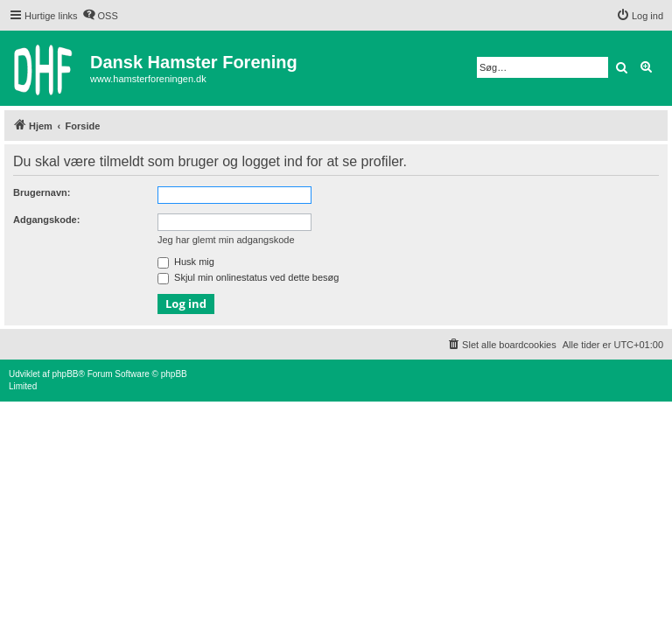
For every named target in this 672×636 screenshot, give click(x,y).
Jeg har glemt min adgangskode (226, 240)
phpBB (65, 374)
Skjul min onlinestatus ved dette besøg (248, 277)
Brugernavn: (42, 192)
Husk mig (186, 262)
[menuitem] (100, 16)
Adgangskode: (46, 220)
